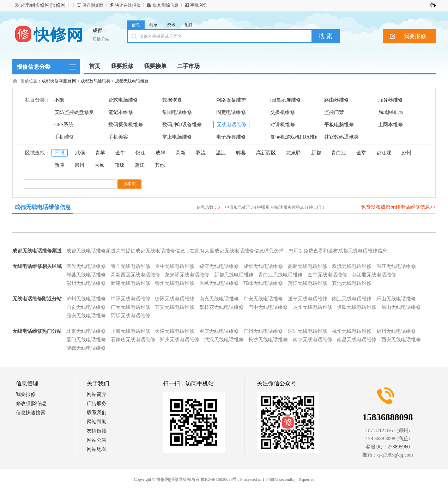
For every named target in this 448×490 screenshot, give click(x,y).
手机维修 (64, 137)
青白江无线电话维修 (280, 275)
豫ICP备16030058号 (219, 479)
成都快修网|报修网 (59, 81)
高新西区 (266, 153)
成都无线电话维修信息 (43, 207)
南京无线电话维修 (313, 340)
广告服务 (97, 403)
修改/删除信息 (165, 5)
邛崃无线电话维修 (263, 283)
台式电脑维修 (123, 100)
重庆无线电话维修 (219, 331)
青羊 (100, 153)
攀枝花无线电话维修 (222, 307)
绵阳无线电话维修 (131, 299)
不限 (59, 100)
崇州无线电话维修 (175, 283)
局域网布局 (391, 112)
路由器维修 (337, 100)
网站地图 (97, 449)
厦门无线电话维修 (86, 340)
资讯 (171, 25)
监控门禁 (334, 112)
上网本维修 (391, 125)
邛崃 (120, 165)
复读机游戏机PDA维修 (295, 137)
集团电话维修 (177, 112)
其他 (160, 165)
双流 (201, 153)
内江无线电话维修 (352, 299)
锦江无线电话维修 (219, 266)
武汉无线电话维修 (224, 340)
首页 (95, 66)
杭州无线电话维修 (352, 331)
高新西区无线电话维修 (135, 275)
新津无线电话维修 (131, 283)
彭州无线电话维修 (86, 283)
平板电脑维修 (339, 125)
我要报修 (415, 36)
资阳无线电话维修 (357, 307)
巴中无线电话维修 (268, 307)
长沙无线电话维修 (268, 340)
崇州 (79, 165)
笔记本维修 (121, 112)
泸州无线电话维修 (86, 299)
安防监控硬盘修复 (74, 112)
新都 (316, 153)
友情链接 (97, 431)
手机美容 (118, 137)
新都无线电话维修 (234, 275)
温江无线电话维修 (396, 266)
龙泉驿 (293, 153)
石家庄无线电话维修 (133, 340)
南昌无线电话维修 (357, 340)
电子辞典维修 (231, 137)
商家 (153, 25)
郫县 (241, 153)
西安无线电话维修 (401, 340)
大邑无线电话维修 (219, 283)
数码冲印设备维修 (182, 125)
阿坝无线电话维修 (131, 316)
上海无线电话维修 (131, 331)
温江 (221, 153)
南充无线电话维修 (219, 299)
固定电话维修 (231, 112)
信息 (136, 25)
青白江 (339, 153)
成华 (161, 153)
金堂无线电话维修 (327, 275)
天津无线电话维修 (175, 331)
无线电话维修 (231, 125)
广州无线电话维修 (263, 331)
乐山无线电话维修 (396, 299)
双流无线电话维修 (352, 266)
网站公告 (97, 440)
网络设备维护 (231, 100)
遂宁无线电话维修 (308, 299)
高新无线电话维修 (308, 266)
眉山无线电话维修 (401, 307)
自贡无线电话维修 (86, 307)
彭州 (406, 153)
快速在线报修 (128, 5)
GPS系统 (64, 125)
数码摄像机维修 (126, 125)
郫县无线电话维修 (86, 275)
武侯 (80, 153)
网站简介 (97, 394)
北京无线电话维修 (86, 331)
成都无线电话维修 (132, 81)
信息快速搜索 (31, 413)
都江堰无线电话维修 (374, 275)
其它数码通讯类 (341, 137)
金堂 (361, 153)
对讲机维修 (283, 125)
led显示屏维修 (286, 100)
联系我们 (97, 413)
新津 (59, 165)
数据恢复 (172, 100)
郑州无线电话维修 (180, 340)
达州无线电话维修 (313, 307)
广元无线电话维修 (131, 307)
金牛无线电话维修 (175, 266)
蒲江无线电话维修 (308, 283)
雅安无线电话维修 (86, 316)
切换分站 (101, 39)
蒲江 (140, 165)
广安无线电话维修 (263, 299)
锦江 (140, 153)
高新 (181, 153)
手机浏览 (199, 5)
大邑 (99, 165)
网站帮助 (97, 422)
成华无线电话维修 (263, 266)
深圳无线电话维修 (308, 331)
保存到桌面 (93, 5)
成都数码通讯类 (96, 81)
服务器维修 (391, 100)
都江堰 (384, 153)
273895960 (399, 447)
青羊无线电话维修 (131, 266)
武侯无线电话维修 (86, 266)
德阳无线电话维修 (175, 299)
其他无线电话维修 (352, 283)
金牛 (120, 153)
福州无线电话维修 (396, 331)
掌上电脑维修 (177, 137)
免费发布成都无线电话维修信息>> (398, 207)
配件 (189, 25)
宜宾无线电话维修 (175, 307)
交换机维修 (283, 112)
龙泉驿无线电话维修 (187, 275)
